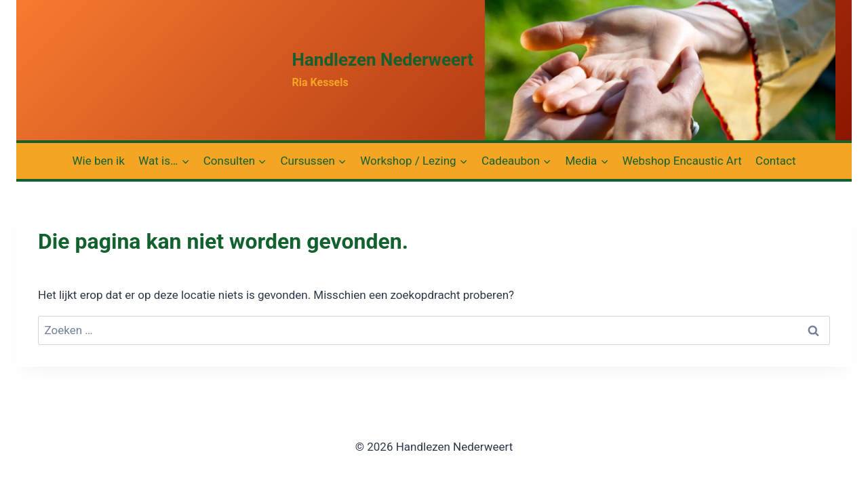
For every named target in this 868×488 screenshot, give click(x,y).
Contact (775, 161)
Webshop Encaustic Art (682, 161)
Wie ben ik (99, 161)
